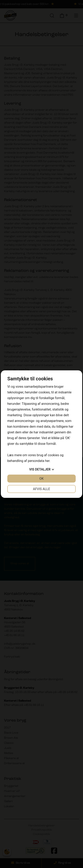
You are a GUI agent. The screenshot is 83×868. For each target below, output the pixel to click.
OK (41, 479)
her (47, 461)
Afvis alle (41, 489)
